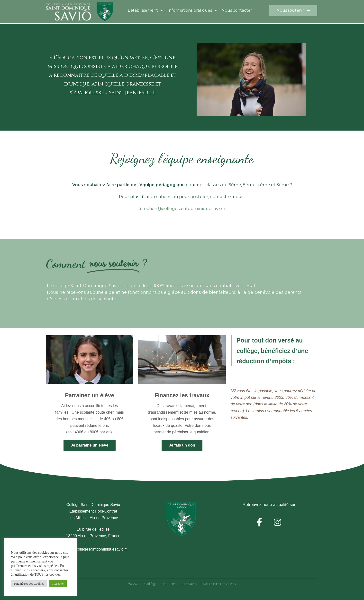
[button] (293, 11)
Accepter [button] (58, 584)
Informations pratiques (192, 10)
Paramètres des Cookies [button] (29, 584)
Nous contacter (237, 10)
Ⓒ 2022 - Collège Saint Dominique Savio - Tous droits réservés (182, 584)
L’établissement (145, 10)
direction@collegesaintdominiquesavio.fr (182, 209)
